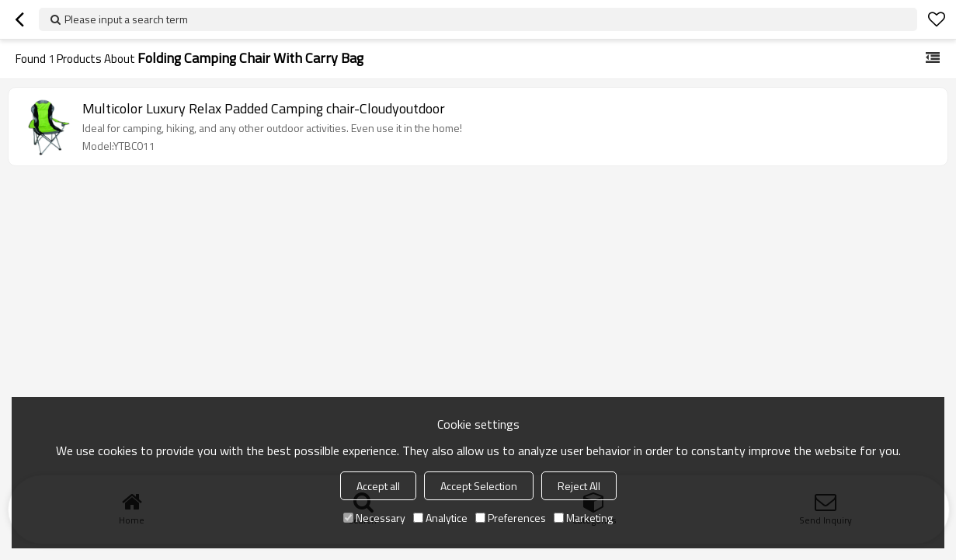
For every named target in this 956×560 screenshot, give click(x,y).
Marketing (583, 518)
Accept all (378, 486)
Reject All (579, 486)
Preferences (511, 518)
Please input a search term (126, 19)
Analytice (440, 518)
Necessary (374, 518)
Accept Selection (479, 486)
